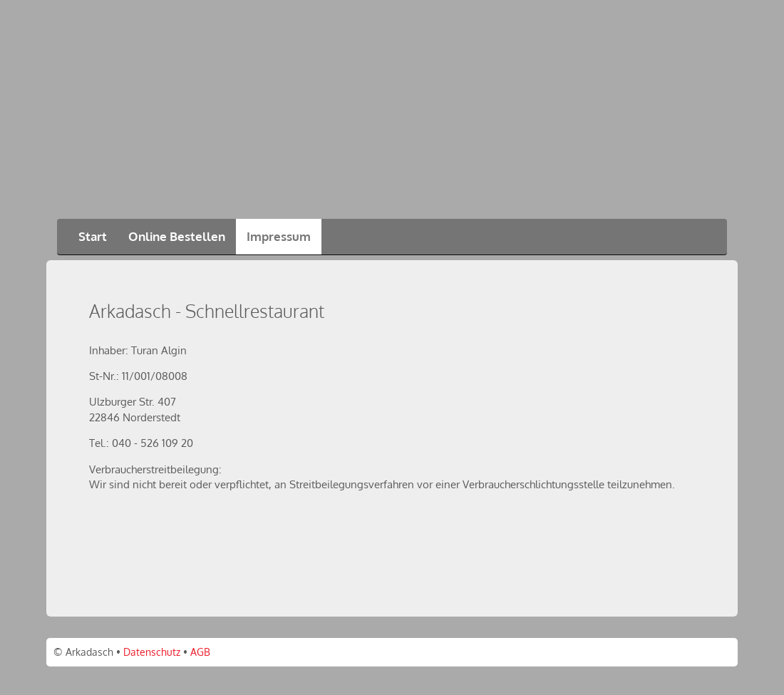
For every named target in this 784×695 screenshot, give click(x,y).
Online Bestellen (177, 236)
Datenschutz (152, 652)
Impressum (279, 236)
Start (93, 236)
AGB (200, 652)
